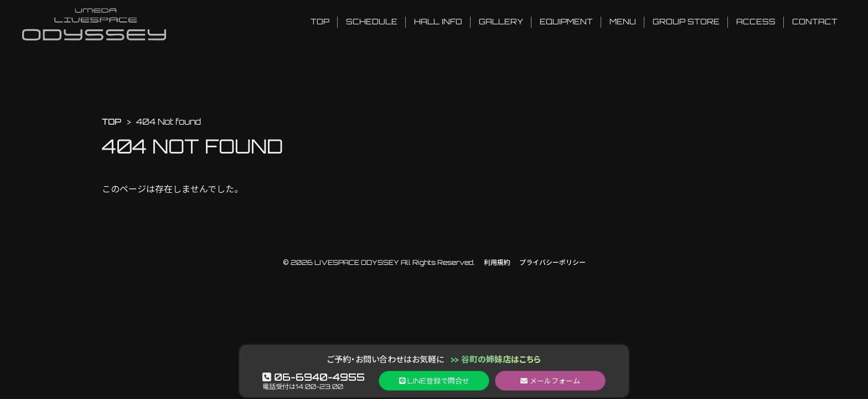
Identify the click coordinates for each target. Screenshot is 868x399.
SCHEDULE (372, 21)
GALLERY (501, 21)
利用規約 (497, 262)
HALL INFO (438, 21)
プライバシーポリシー (552, 262)
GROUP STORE (686, 21)
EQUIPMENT (566, 21)
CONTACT (815, 21)
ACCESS (756, 21)
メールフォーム (550, 381)
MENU (623, 21)
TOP (320, 21)
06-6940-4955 (314, 377)
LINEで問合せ (434, 381)
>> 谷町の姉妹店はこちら (496, 360)
